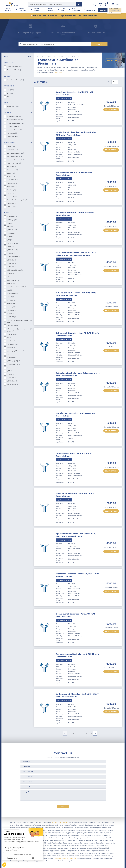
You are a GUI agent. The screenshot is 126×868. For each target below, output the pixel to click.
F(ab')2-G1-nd (12, 334)
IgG (9, 354)
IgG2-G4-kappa (12, 294)
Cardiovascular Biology (15, 160)
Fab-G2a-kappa (12, 344)
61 (87, 733)
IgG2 (9, 290)
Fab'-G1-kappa (13, 243)
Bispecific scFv (12, 304)
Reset (30, 56)
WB (10, 93)
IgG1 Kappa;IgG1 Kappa (15, 270)
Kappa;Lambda (12, 384)
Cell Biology (11, 190)
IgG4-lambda (12, 260)
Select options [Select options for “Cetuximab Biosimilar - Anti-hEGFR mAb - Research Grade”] (111, 110)
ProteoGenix (13, 107)
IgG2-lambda (12, 253)
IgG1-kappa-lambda (14, 257)
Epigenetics (11, 203)
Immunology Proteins (14, 137)
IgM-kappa (11, 300)
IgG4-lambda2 (12, 381)
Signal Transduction (14, 157)
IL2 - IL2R (11, 193)
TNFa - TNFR (12, 187)
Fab (9, 338)
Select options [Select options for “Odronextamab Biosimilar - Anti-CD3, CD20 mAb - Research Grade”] (111, 310)
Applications (9, 86)
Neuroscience (12, 170)
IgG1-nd (11, 237)
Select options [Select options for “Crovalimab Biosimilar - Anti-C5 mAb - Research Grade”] (111, 471)
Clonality (8, 76)
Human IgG (11, 307)
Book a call (115, 10)
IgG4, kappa (12, 220)
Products (45, 57)
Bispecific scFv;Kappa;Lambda (17, 287)
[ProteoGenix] (11, 4)
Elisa (10, 90)
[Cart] (106, 4)
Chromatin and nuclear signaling (17, 200)
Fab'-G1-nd (11, 341)
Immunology (12, 150)
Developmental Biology (15, 153)
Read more (59, 72)
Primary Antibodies (15, 67)
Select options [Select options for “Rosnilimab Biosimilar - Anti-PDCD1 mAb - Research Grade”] (111, 230)
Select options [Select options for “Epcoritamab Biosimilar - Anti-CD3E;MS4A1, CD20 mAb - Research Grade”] (111, 551)
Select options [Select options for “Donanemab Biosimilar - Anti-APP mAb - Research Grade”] (111, 511)
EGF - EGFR (12, 167)
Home (39, 57)
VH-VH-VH (11, 317)
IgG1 (10, 223)
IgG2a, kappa (12, 310)
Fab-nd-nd (11, 348)
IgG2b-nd (11, 374)
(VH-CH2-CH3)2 (13, 326)
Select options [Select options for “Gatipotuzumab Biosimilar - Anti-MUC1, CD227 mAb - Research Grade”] (111, 712)
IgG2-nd (10, 297)
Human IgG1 (12, 263)
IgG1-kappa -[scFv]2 (14, 361)
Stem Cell (11, 177)
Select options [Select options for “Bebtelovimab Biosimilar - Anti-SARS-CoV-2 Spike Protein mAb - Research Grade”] (111, 270)
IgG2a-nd (11, 314)
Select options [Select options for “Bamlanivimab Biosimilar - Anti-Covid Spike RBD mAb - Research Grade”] (111, 150)
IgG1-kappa (11, 267)
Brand (6, 103)
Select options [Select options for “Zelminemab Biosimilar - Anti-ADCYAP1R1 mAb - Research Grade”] (111, 351)
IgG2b (10, 371)
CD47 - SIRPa (12, 197)
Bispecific (11, 283)
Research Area (9, 142)
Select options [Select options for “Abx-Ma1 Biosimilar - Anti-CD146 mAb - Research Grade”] (111, 190)
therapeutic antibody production (65, 858)
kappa (10, 227)
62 (91, 733)
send (63, 807)
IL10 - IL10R (11, 207)
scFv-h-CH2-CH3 (13, 280)
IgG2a (10, 368)
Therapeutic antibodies (59, 822)
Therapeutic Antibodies (15, 120)
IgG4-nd (10, 273)
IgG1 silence (11, 358)
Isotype (7, 213)
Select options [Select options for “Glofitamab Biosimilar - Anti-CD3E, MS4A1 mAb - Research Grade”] (111, 591)
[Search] (79, 4)
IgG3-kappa (11, 378)
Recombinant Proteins (15, 70)
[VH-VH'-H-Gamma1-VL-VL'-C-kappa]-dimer (19, 321)
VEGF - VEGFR (13, 180)
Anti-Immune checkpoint (16, 123)
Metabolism (12, 183)
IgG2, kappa (12, 233)
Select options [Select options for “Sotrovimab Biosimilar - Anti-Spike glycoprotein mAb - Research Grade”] (111, 391)
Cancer (11, 146)
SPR (9, 97)
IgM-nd (10, 277)
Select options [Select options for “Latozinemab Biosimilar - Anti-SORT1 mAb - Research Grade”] (111, 431)
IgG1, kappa (12, 217)
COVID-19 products (14, 127)
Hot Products (12, 133)
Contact (103, 10)
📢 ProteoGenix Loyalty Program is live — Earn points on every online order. (56, 16)
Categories (8, 112)
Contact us (112, 60)
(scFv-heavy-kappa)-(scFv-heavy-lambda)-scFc (19, 330)
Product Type (9, 63)
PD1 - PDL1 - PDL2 (14, 163)
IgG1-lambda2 (12, 250)
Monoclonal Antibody (15, 80)
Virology (11, 173)
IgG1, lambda (12, 230)
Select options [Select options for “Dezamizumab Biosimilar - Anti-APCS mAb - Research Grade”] (111, 632)
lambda (11, 247)
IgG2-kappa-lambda (14, 364)
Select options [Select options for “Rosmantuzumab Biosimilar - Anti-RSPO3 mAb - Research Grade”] (111, 672)
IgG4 (10, 240)
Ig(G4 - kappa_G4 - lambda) (16, 351)
